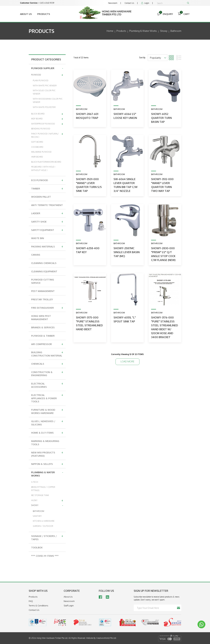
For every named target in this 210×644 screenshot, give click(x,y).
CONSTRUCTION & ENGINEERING (47, 373)
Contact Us (129, 3)
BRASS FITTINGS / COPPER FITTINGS (43, 489)
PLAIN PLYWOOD (41, 80)
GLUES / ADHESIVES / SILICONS (47, 422)
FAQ (31, 601)
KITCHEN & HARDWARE (44, 521)
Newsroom (113, 3)
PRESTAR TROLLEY (42, 299)
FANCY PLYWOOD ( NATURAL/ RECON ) (47, 135)
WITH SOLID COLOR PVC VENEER (44, 92)
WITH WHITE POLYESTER (44, 107)
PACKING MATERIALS (47, 246)
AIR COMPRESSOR (47, 344)
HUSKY (47, 500)
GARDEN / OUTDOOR (43, 526)
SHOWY (47, 505)
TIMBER (47, 188)
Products (44, 14)
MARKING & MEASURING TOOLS (45, 443)
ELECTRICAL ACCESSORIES (47, 385)
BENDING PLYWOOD (41, 129)
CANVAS (36, 255)
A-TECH (35, 482)
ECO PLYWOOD (47, 180)
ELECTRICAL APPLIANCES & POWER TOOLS (47, 398)
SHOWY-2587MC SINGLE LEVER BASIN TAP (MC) (127, 252)
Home (110, 31)
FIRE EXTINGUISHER (47, 308)
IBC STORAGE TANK (40, 495)
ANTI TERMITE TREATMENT (47, 205)
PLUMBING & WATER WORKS (47, 473)
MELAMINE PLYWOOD (41, 152)
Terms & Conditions (38, 606)
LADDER (47, 213)
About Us (26, 14)
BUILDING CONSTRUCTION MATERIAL (47, 353)
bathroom (176, 31)
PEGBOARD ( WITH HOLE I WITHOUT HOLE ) (43, 168)
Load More (127, 361)
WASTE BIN (38, 238)
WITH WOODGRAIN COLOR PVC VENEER (48, 100)
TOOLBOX (37, 547)
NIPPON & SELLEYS (47, 464)
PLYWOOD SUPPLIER (47, 68)
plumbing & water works (143, 31)
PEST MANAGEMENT (43, 291)
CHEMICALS (47, 364)
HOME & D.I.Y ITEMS (47, 432)
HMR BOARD (37, 157)
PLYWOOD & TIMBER (43, 336)
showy (164, 31)
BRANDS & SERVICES (43, 327)
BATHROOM (38, 511)
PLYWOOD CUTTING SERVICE (43, 281)
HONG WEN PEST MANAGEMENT (41, 318)
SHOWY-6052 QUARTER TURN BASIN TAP (161, 118)
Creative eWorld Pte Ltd (106, 638)
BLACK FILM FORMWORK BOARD (46, 162)
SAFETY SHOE (47, 221)
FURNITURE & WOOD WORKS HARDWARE (47, 411)
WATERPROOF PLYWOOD (47, 124)
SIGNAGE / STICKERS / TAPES (47, 537)
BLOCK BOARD (47, 114)
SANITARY (37, 516)
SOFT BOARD (37, 142)
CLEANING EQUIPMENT (44, 271)
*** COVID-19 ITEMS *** (45, 556)
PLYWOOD (47, 75)
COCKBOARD (37, 147)
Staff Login (69, 606)
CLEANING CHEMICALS (44, 263)
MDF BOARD (47, 119)
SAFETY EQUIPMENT (47, 230)
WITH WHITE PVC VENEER (45, 86)
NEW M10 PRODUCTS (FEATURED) (47, 454)
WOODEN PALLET (41, 197)
